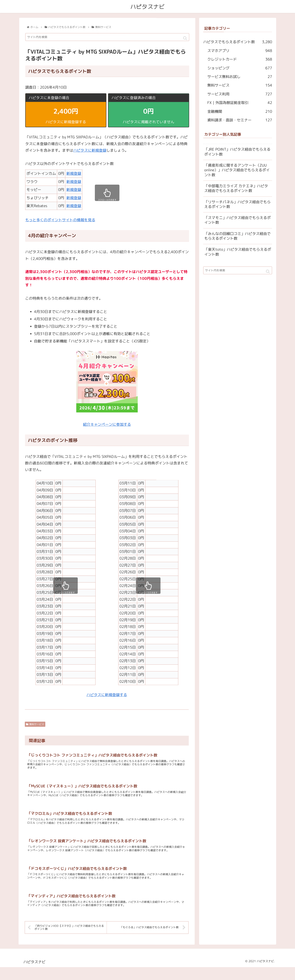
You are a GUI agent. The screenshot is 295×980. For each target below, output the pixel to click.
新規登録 (74, 174)
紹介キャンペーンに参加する (107, 425)
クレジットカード (240, 60)
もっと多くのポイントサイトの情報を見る (60, 220)
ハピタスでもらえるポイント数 (238, 42)
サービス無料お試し (240, 77)
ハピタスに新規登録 (90, 150)
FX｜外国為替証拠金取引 (240, 103)
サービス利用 (240, 94)
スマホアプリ (240, 51)
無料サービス (35, 724)
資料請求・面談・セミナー (240, 120)
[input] (107, 37)
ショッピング (240, 68)
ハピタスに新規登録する (107, 695)
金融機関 (240, 112)
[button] (185, 38)
